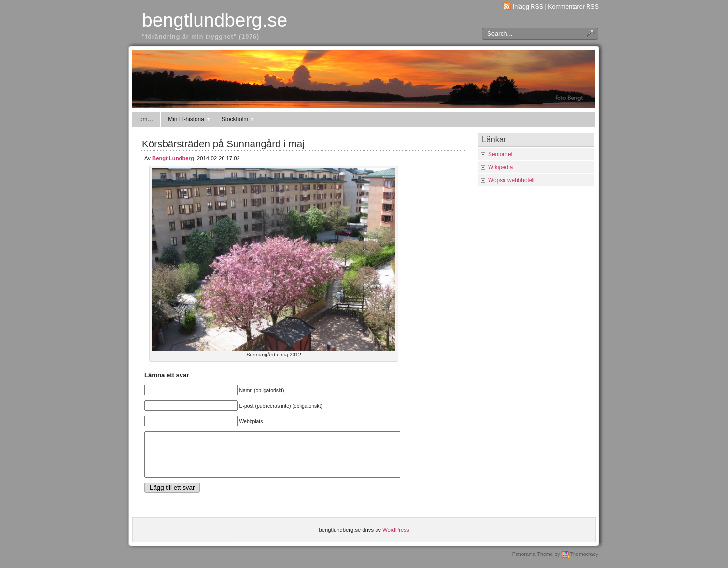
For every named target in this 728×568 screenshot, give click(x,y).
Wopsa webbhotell (511, 180)
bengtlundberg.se (215, 20)
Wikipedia (500, 167)
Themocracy (580, 563)
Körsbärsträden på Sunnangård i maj (223, 144)
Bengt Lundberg (173, 158)
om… (146, 119)
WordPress (396, 539)
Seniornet (500, 154)
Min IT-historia (189, 119)
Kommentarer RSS (573, 7)
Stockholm (238, 119)
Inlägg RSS (528, 7)
